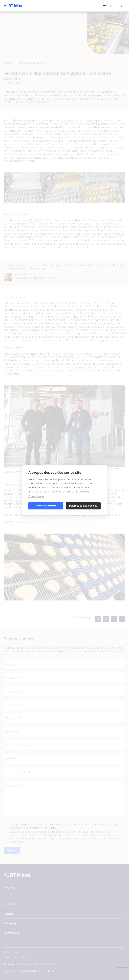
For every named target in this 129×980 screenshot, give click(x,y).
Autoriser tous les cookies (46, 506)
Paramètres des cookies (83, 506)
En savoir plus (36, 496)
